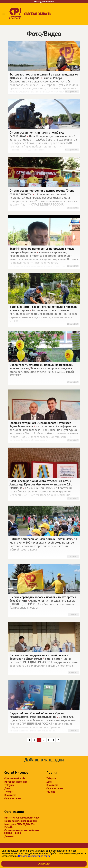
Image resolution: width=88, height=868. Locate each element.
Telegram (9, 785)
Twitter (8, 792)
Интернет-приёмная (16, 782)
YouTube (51, 792)
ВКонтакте (10, 795)
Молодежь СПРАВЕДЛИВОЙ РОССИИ (20, 826)
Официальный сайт (15, 778)
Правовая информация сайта (34, 856)
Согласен (44, 864)
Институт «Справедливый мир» (22, 818)
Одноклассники (13, 798)
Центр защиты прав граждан (20, 821)
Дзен (7, 788)
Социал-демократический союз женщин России (22, 832)
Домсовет (10, 836)
